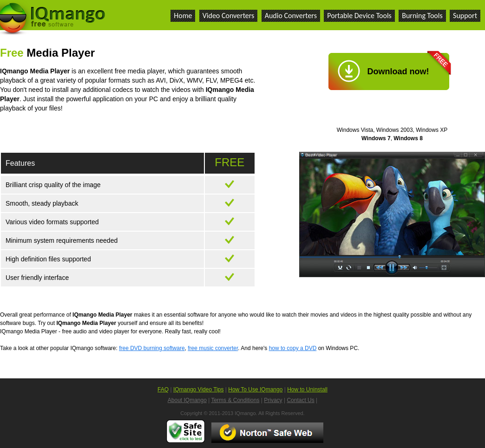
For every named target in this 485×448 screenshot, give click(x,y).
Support (465, 16)
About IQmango (187, 400)
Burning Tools (422, 16)
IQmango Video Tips (199, 390)
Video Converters (229, 16)
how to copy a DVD (293, 348)
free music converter (213, 348)
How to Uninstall (307, 390)
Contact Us (300, 400)
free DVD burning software (152, 348)
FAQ (163, 390)
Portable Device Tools (359, 16)
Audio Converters (291, 16)
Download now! (398, 71)
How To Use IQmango (255, 390)
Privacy (273, 400)
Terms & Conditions (235, 400)
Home (183, 16)
